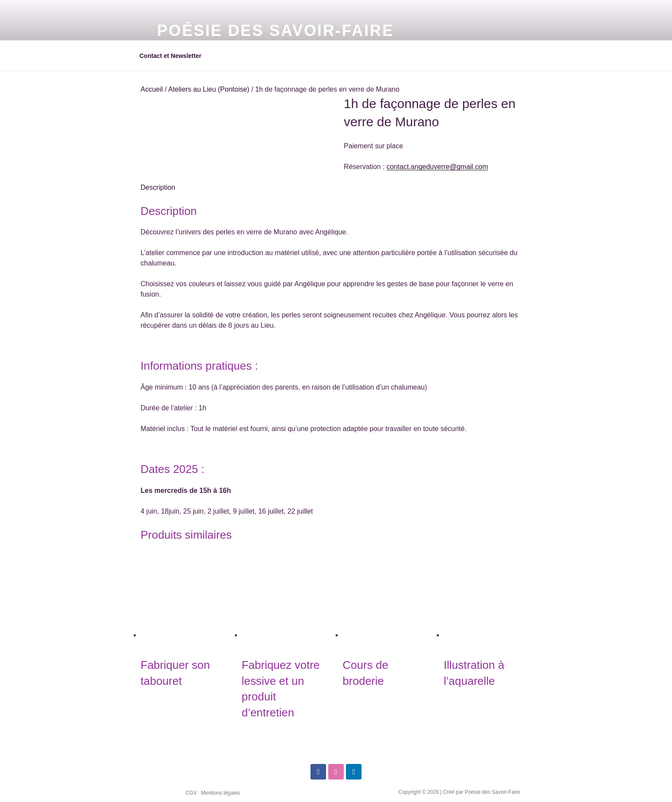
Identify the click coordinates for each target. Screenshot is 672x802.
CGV (191, 793)
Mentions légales (221, 793)
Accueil (152, 89)
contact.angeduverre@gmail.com (437, 167)
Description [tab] (158, 187)
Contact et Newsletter (171, 56)
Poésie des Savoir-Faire (275, 30)
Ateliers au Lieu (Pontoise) (209, 89)
